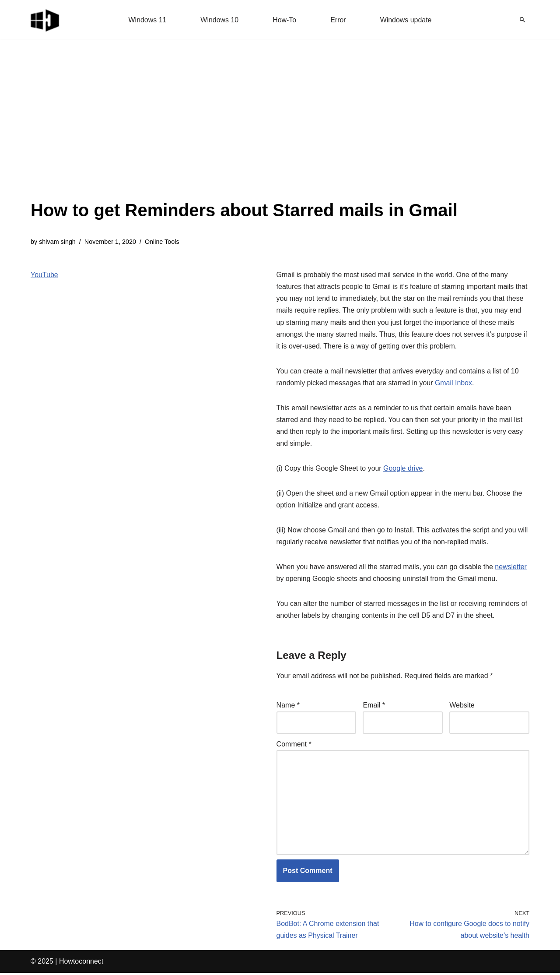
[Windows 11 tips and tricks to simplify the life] (45, 20)
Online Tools (163, 242)
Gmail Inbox (454, 383)
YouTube (44, 275)
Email (374, 707)
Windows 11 (147, 20)
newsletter (512, 568)
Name (288, 707)
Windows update (406, 20)
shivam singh (57, 242)
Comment (294, 745)
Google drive (404, 469)
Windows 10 (219, 20)
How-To (284, 20)
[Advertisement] (244, 131)
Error (338, 20)
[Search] (522, 20)
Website (462, 707)
